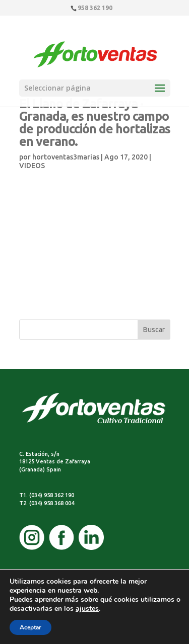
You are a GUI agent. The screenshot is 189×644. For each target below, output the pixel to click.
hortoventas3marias (66, 157)
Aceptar (30, 627)
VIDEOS (32, 166)
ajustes (87, 609)
